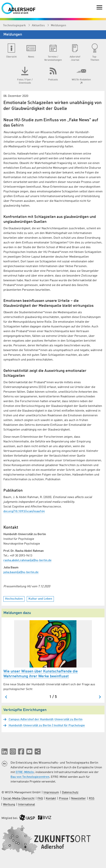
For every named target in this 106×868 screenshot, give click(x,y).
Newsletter (79, 799)
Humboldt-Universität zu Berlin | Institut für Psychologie (46, 726)
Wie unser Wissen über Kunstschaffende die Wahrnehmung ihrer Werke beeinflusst (41, 674)
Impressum (51, 793)
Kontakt (51, 799)
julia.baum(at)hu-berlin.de (21, 572)
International (27, 805)
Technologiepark (15, 26)
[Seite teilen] (38, 751)
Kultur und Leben (40, 599)
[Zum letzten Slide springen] (6, 697)
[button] (5, 751)
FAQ (40, 799)
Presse (64, 799)
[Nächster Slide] (100, 697)
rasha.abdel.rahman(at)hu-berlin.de (27, 560)
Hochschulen (14, 599)
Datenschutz (70, 793)
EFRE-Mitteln (25, 772)
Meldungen (58, 26)
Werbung (9, 805)
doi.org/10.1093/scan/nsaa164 (24, 511)
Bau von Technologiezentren (30, 777)
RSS (92, 799)
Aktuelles (39, 26)
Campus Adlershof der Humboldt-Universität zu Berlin (45, 720)
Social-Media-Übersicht (19, 799)
